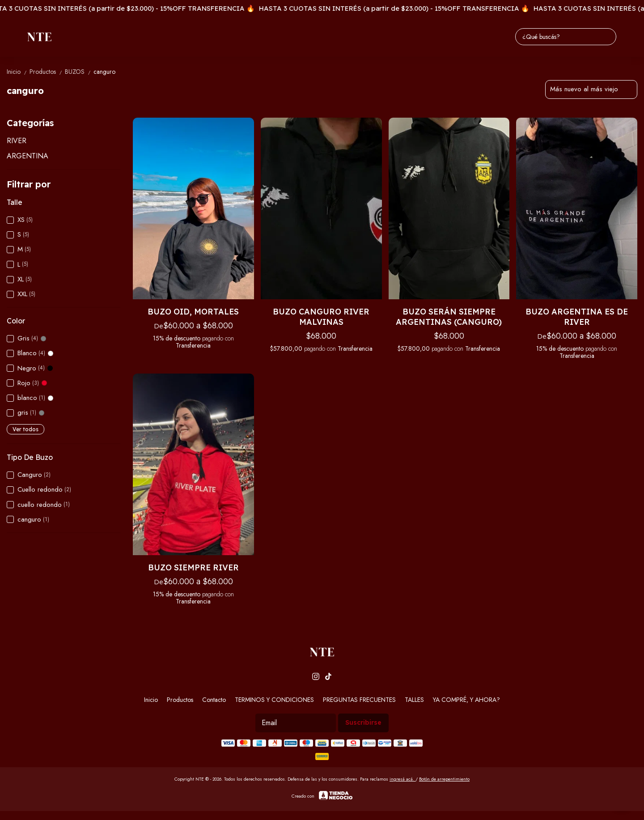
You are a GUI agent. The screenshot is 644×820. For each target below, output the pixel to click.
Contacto (214, 700)
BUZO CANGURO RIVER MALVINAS (321, 317)
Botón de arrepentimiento (444, 779)
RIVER (17, 141)
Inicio (18, 72)
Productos (47, 72)
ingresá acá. (402, 779)
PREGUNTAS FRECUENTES (359, 700)
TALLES (414, 700)
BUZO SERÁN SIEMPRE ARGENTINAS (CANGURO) (449, 317)
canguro (104, 72)
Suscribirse (363, 722)
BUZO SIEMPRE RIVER (193, 567)
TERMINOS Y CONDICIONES (274, 700)
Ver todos (25, 429)
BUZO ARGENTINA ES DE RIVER (577, 317)
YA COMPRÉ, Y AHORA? (466, 700)
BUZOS (79, 72)
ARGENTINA (28, 156)
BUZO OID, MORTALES (193, 312)
